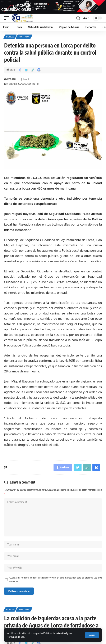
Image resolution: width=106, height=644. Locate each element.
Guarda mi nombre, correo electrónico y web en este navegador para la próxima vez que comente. (56, 579)
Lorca (10, 37)
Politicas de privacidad (55, 633)
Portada (24, 37)
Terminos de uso (16, 637)
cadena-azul (10, 79)
